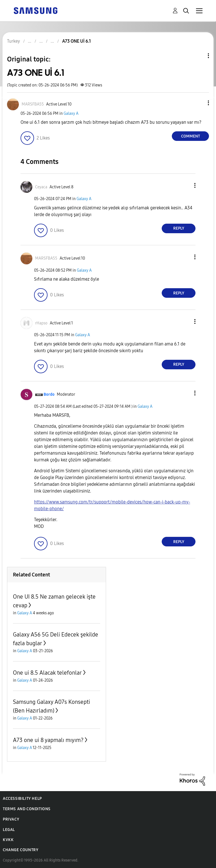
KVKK (8, 840)
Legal (9, 830)
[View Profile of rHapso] (41, 323)
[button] (199, 103)
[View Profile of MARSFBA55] (33, 104)
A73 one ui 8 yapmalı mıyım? (48, 740)
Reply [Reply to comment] (179, 228)
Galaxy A (71, 114)
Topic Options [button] (199, 56)
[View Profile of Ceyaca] (41, 187)
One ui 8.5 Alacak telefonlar (47, 673)
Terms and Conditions (27, 809)
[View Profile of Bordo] (49, 394)
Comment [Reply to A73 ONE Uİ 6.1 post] (191, 136)
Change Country (21, 850)
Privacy (11, 819)
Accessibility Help (22, 799)
